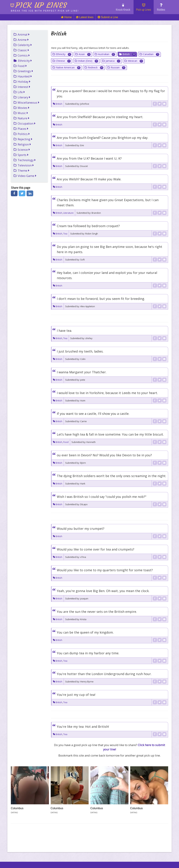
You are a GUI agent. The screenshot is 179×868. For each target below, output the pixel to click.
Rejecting (25, 139)
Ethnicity (25, 61)
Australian (107, 54)
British (129, 54)
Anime (23, 40)
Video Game (27, 176)
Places (23, 129)
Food (22, 66)
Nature (24, 118)
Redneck (96, 67)
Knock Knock (123, 7)
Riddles (161, 7)
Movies (24, 108)
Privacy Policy (80, 857)
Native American (68, 67)
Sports (23, 155)
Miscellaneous (28, 102)
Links (16, 857)
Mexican (135, 61)
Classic (23, 50)
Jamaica (113, 61)
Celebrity (25, 45)
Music (23, 113)
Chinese (63, 61)
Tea (65, 234)
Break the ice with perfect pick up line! (45, 11)
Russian (118, 67)
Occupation (27, 123)
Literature (68, 213)
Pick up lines (41, 5)
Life (21, 92)
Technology (27, 160)
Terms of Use (105, 857)
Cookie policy (55, 857)
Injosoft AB (44, 851)
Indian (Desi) (88, 61)
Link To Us (33, 857)
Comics (24, 55)
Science (24, 150)
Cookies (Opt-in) (130, 857)
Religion (24, 144)
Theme (24, 171)
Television (26, 165)
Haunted (25, 76)
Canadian (151, 54)
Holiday (24, 82)
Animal (24, 34)
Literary (24, 97)
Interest (24, 87)
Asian (85, 54)
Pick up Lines (144, 7)
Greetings (25, 71)
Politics (24, 134)
